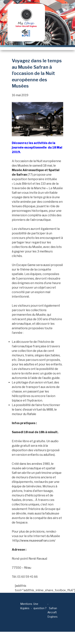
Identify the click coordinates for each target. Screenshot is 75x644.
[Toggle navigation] (65, 6)
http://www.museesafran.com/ (34, 541)
